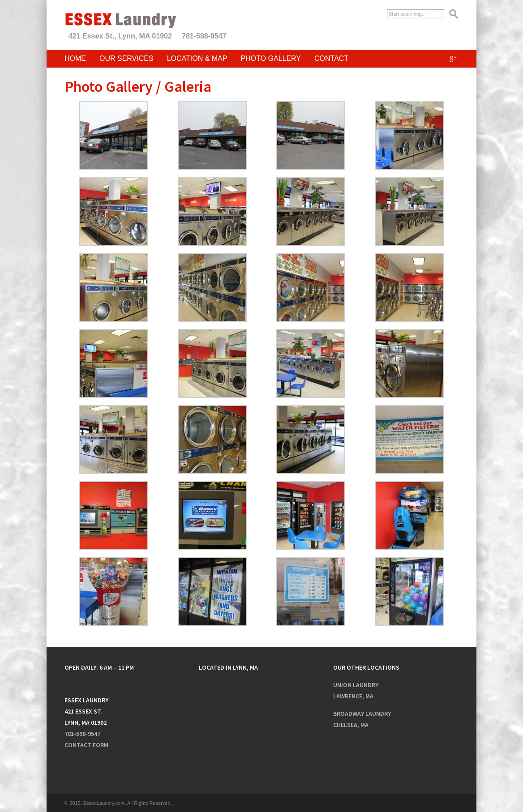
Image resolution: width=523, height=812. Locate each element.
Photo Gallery (271, 58)
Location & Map (197, 58)
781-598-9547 (204, 36)
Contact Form (86, 745)
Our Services (126, 58)
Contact (331, 58)
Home (75, 58)
